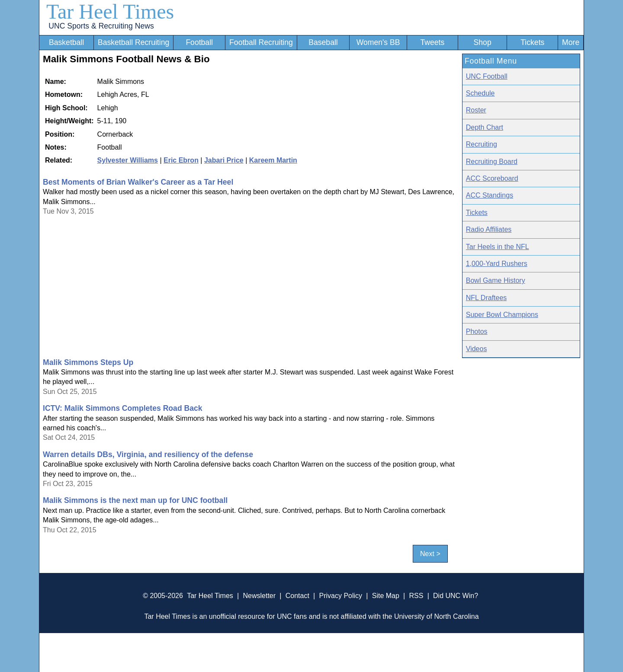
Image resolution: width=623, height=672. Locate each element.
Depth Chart (485, 127)
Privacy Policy (340, 596)
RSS (416, 596)
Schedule (480, 93)
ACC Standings (490, 195)
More (571, 42)
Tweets (432, 42)
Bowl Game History (496, 280)
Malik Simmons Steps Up (88, 362)
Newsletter (259, 596)
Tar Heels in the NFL (498, 247)
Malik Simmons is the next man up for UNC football (135, 500)
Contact (297, 596)
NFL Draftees (487, 298)
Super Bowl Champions (502, 315)
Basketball (66, 42)
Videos (477, 349)
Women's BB (378, 42)
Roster (476, 110)
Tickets (532, 42)
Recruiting (482, 144)
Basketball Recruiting (133, 42)
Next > (430, 554)
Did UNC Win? (456, 596)
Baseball (323, 42)
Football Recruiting (261, 42)
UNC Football (487, 76)
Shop (483, 42)
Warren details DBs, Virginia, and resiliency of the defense (148, 454)
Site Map (386, 596)
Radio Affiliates (489, 229)
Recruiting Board (492, 162)
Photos (477, 331)
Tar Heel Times (110, 11)
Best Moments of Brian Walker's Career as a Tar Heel (138, 182)
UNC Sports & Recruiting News (101, 26)
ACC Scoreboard (492, 178)
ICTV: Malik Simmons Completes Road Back (123, 408)
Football (199, 42)
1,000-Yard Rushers (497, 264)
